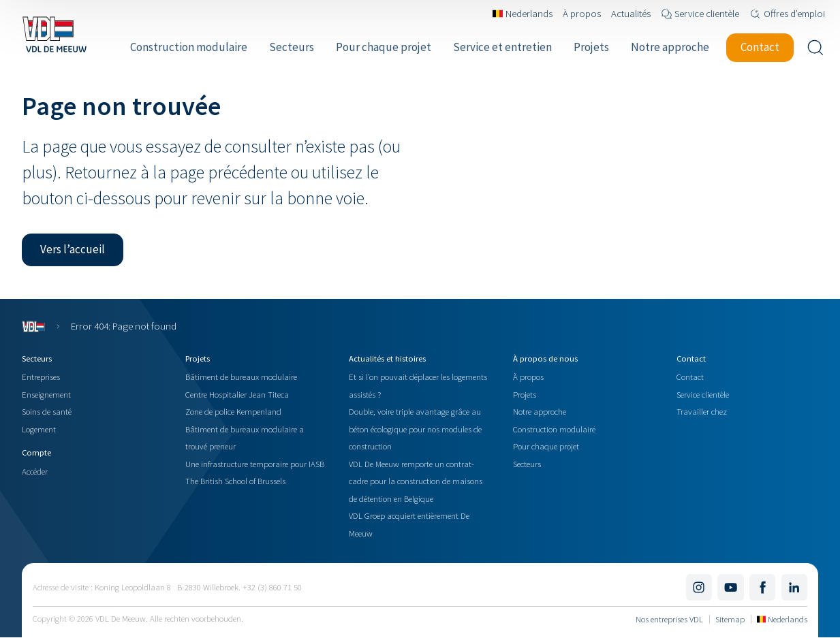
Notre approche (540, 411)
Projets (525, 394)
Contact (690, 377)
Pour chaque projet (546, 446)
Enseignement (46, 394)
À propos (528, 377)
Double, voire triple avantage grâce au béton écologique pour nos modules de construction (415, 429)
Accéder (35, 471)
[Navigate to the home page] (54, 34)
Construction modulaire (554, 429)
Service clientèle (703, 394)
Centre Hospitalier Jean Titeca (237, 394)
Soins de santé (47, 411)
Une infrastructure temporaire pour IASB (255, 464)
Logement (39, 429)
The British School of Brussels (235, 481)
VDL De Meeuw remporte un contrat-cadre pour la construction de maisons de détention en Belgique (416, 481)
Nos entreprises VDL (669, 619)
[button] (73, 250)
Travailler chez (702, 411)
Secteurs (527, 464)
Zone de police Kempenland (233, 411)
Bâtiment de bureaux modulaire (241, 377)
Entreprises (41, 377)
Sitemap (730, 619)
